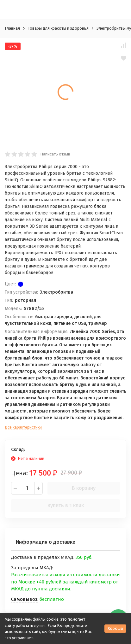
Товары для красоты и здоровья (58, 28)
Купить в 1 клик (66, 505)
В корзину (84, 488)
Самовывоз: (25, 599)
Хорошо (115, 628)
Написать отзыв (55, 154)
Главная (12, 28)
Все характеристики (23, 427)
